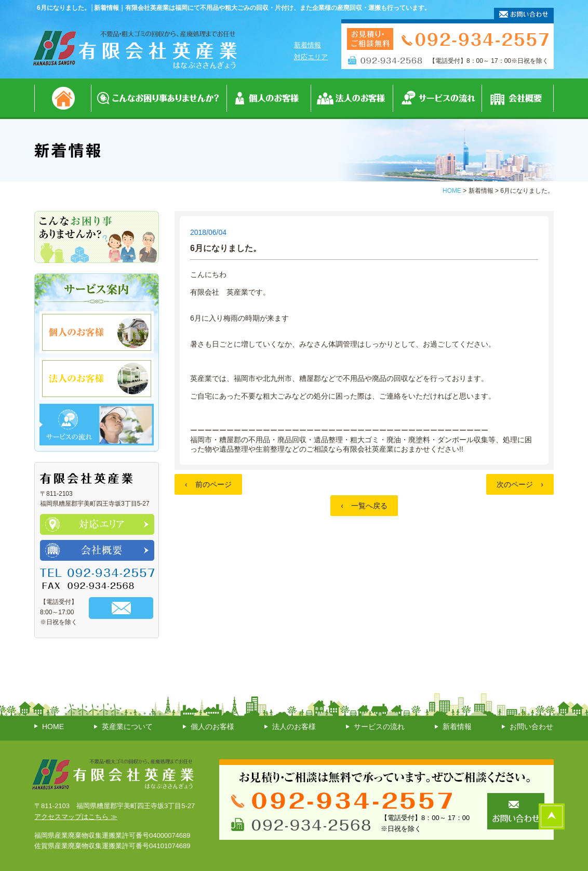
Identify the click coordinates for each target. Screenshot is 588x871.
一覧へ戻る (364, 506)
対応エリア (311, 57)
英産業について (127, 727)
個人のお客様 (212, 727)
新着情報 (308, 45)
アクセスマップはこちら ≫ (76, 817)
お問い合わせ (531, 727)
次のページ (520, 484)
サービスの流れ (379, 727)
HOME (452, 191)
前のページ (208, 484)
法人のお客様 (294, 727)
